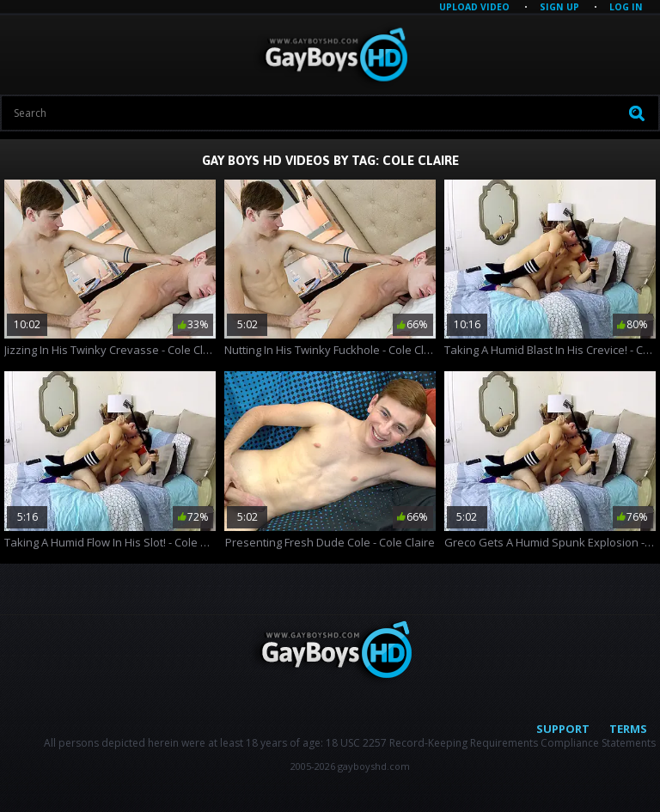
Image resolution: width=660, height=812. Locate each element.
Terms (628, 729)
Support (563, 729)
